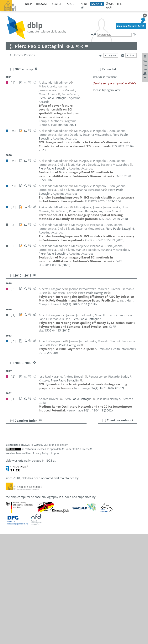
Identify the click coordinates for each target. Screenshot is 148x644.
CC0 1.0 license (81, 449)
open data (56, 449)
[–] (99, 69)
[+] (104, 420)
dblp (28, 4)
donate (97, 4)
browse (42, 4)
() (86, 388)
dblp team (62, 445)
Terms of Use (23, 453)
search (57, 4)
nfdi (84, 4)
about (71, 4)
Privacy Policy (41, 453)
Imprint (55, 453)
